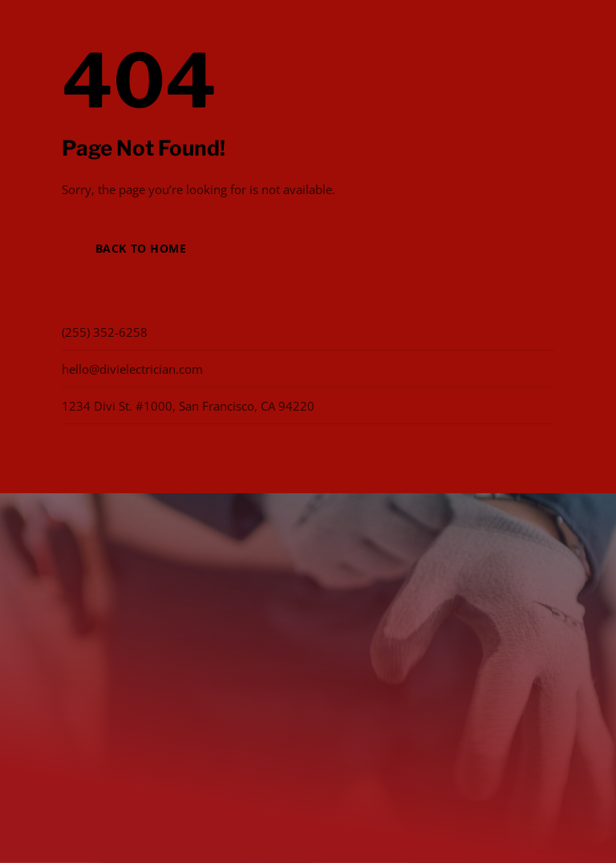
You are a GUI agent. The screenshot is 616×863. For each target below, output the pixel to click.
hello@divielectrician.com (132, 369)
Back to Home (141, 248)
